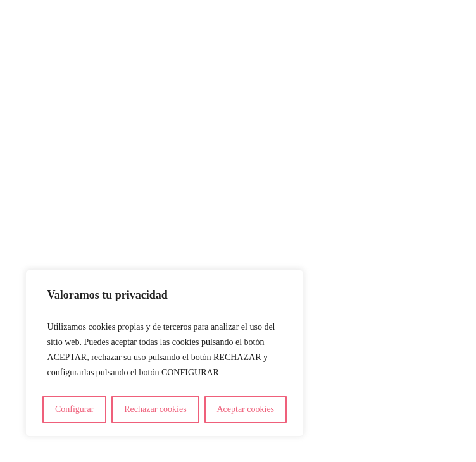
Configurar (74, 409)
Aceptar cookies (245, 409)
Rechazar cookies (155, 409)
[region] (165, 353)
